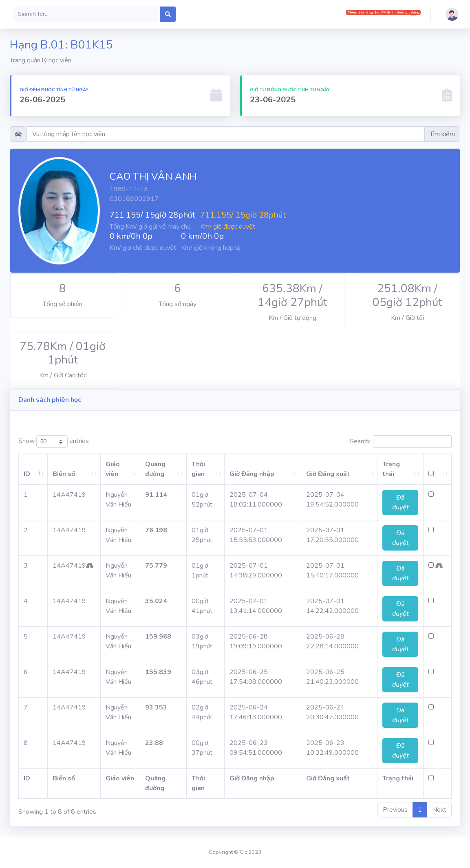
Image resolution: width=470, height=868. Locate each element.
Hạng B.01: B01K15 (61, 45)
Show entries (54, 442)
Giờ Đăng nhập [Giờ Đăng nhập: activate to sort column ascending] (247, 474)
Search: (401, 442)
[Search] (87, 14)
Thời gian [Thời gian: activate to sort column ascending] (192, 469)
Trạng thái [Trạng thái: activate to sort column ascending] (398, 469)
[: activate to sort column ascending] (440, 469)
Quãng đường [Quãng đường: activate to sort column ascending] (147, 469)
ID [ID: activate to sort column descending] (27, 474)
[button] (413, 14)
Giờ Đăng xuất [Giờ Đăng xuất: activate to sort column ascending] (329, 474)
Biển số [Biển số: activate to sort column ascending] (59, 474)
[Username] (226, 134)
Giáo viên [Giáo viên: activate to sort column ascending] (98, 469)
